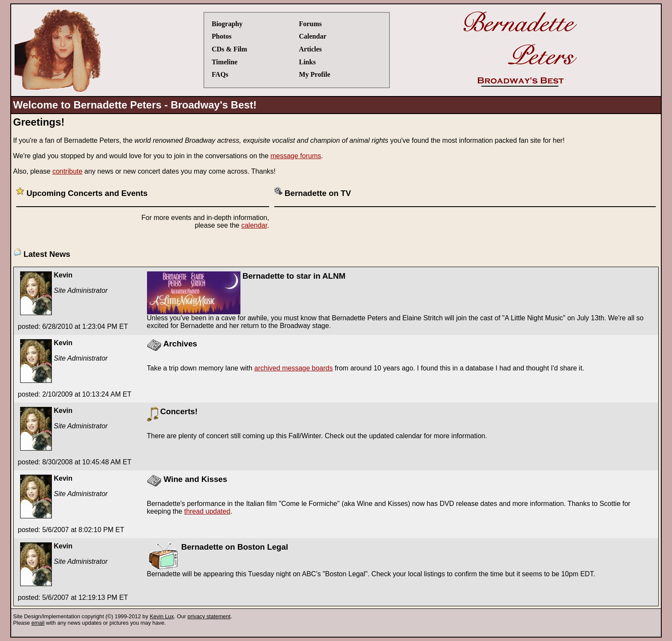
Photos (222, 36)
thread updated (207, 511)
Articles (310, 49)
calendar (254, 225)
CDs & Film (229, 49)
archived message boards (293, 368)
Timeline (225, 62)
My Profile (314, 74)
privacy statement (209, 616)
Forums (310, 24)
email (38, 623)
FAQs (220, 74)
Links (307, 62)
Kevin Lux (162, 616)
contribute (67, 171)
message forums (296, 156)
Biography (227, 24)
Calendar (312, 36)
